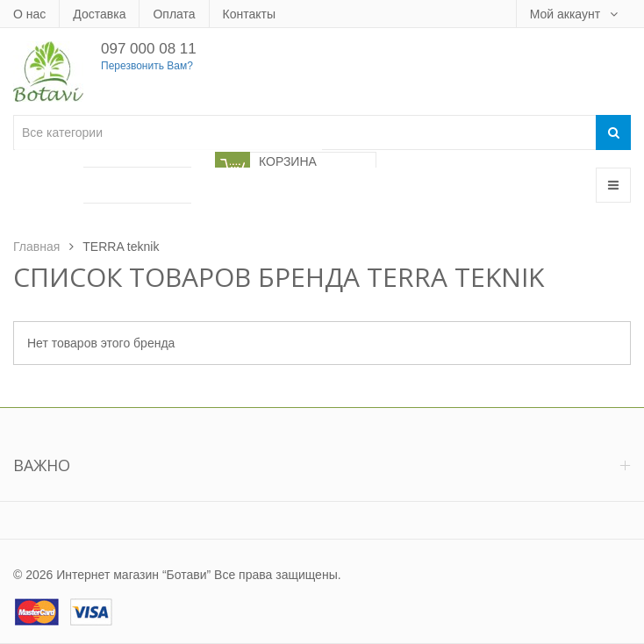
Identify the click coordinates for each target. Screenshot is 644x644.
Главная (36, 247)
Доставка (99, 14)
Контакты (249, 14)
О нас (29, 14)
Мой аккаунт (567, 14)
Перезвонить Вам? (147, 66)
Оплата (174, 14)
